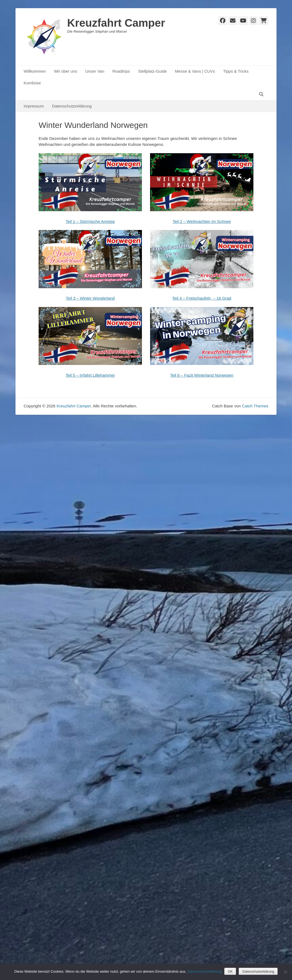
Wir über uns (66, 71)
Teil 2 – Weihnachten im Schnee (202, 221)
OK (230, 972)
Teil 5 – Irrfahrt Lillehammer (90, 375)
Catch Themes (255, 406)
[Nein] (285, 972)
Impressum (34, 106)
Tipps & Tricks (236, 71)
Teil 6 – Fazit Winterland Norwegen (202, 375)
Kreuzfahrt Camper (116, 23)
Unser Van (95, 71)
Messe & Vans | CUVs (195, 71)
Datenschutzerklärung (72, 106)
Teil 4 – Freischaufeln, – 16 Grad (202, 298)
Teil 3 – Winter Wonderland (90, 298)
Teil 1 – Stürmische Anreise (90, 221)
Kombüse (32, 83)
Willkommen (35, 71)
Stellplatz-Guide (153, 71)
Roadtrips (121, 71)
